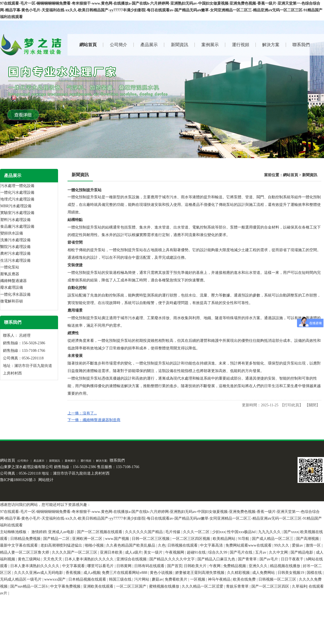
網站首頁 (291, 175)
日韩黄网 (124, 566)
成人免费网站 (264, 573)
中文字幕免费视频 (66, 586)
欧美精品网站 (225, 539)
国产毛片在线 (242, 552)
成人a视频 (92, 573)
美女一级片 (154, 552)
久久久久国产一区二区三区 (75, 552)
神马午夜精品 (220, 579)
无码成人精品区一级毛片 (21, 579)
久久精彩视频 (239, 573)
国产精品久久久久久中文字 (173, 559)
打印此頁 (292, 405)
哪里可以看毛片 (101, 566)
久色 (162, 545)
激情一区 (314, 545)
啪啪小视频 (95, 545)
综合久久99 (218, 552)
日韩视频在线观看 (183, 545)
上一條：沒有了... (82, 413)
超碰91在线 (197, 552)
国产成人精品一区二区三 (273, 539)
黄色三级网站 (30, 559)
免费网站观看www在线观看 (249, 545)
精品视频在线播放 (286, 566)
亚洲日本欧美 (112, 552)
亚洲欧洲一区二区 (88, 539)
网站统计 (46, 480)
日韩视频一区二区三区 (278, 579)
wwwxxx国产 (55, 579)
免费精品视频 (235, 566)
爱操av (298, 545)
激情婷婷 (39, 532)
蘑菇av (157, 579)
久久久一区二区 (197, 532)
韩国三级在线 (121, 579)
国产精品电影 (302, 552)
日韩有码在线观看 (150, 566)
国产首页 (175, 566)
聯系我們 (117, 460)
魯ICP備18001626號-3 (18, 480)
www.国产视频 (117, 539)
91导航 (244, 539)
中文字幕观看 (74, 566)
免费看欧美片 (177, 579)
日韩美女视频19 (291, 573)
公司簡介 (23, 461)
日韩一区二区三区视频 (151, 539)
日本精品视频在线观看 (88, 579)
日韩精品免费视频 (26, 539)
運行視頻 (86, 461)
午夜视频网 (175, 552)
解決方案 (102, 461)
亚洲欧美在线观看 (99, 586)
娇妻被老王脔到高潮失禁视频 (200, 573)
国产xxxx (291, 532)
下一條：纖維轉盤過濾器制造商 (94, 420)
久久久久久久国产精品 (144, 532)
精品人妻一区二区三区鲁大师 (25, 552)
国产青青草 (248, 559)
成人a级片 (133, 552)
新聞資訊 (310, 175)
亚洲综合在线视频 (132, 559)
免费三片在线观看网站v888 (125, 573)
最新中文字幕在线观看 (19, 545)
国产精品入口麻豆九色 (217, 559)
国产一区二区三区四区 (271, 586)
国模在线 (315, 573)
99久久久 (282, 545)
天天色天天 (53, 559)
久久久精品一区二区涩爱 (203, 586)
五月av (261, 552)
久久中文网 (279, 552)
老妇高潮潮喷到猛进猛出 (62, 545)
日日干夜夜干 (293, 559)
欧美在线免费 (245, 579)
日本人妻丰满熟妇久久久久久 (90, 559)
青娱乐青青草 (238, 586)
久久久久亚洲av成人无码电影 (39, 573)
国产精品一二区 (57, 539)
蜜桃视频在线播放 (165, 586)
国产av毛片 (269, 559)
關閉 (312, 405)
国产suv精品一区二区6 (29, 586)
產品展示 (39, 461)
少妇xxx (219, 532)
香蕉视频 (74, 573)
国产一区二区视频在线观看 (100, 532)
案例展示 (70, 461)
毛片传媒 (173, 532)
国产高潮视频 (308, 539)
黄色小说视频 (162, 573)
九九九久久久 (270, 532)
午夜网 (215, 566)
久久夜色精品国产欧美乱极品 (131, 545)
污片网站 (142, 579)
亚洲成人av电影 (62, 532)
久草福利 (299, 586)
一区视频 (198, 579)
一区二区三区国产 (132, 586)
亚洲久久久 (259, 566)
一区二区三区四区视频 (192, 539)
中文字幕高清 (212, 545)
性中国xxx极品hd (242, 532)
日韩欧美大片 (196, 566)
